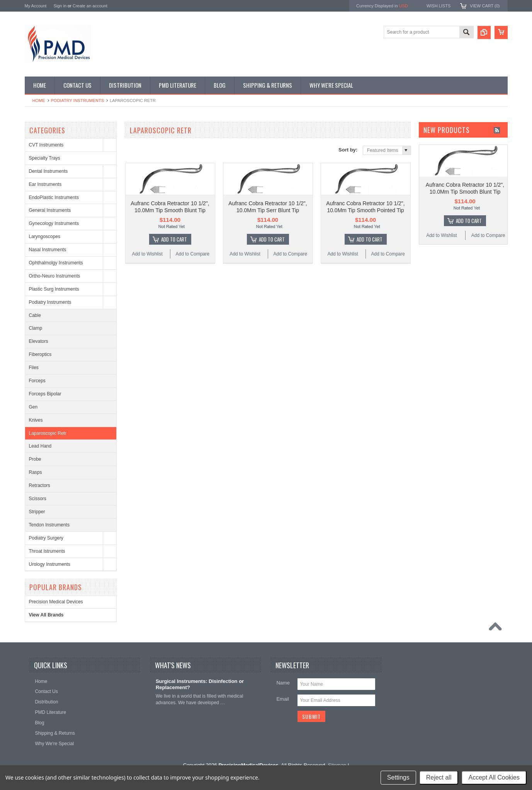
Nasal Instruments (48, 250)
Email (283, 699)
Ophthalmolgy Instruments (56, 263)
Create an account (90, 6)
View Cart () (485, 6)
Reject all (439, 777)
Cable (35, 315)
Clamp (36, 328)
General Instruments (50, 210)
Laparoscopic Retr (48, 433)
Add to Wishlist (147, 254)
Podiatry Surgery (46, 538)
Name (283, 683)
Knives (36, 420)
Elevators (39, 341)
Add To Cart (174, 239)
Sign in (60, 6)
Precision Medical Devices (56, 602)
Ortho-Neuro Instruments (55, 276)
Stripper (37, 512)
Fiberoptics (40, 354)
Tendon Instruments (49, 525)
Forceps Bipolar (45, 394)
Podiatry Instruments (78, 100)
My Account (36, 6)
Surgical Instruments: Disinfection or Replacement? (200, 684)
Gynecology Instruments (54, 223)
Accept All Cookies (494, 777)
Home (39, 100)
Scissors (38, 499)
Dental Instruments (48, 171)
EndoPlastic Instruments (54, 197)
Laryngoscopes (45, 237)
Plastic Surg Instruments (54, 289)
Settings (398, 777)
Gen (33, 407)
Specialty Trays (45, 158)
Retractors (40, 485)
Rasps (36, 472)
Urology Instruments (50, 564)
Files (34, 368)
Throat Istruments (47, 551)
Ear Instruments (45, 184)
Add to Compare (193, 254)
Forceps (37, 381)
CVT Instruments (46, 145)
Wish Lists (439, 6)
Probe (35, 459)
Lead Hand (40, 446)
